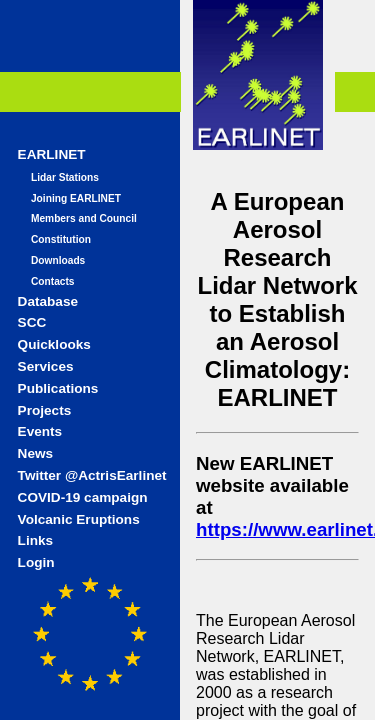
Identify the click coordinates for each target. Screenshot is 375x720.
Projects (45, 410)
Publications (58, 388)
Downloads (58, 260)
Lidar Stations (65, 177)
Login (36, 562)
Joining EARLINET (76, 198)
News (36, 453)
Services (46, 366)
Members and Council (84, 218)
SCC (32, 322)
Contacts (53, 281)
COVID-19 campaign (83, 497)
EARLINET (52, 154)
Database (48, 301)
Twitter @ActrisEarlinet (92, 475)
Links (36, 540)
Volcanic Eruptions (79, 519)
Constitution (61, 239)
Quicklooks (54, 344)
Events (40, 431)
